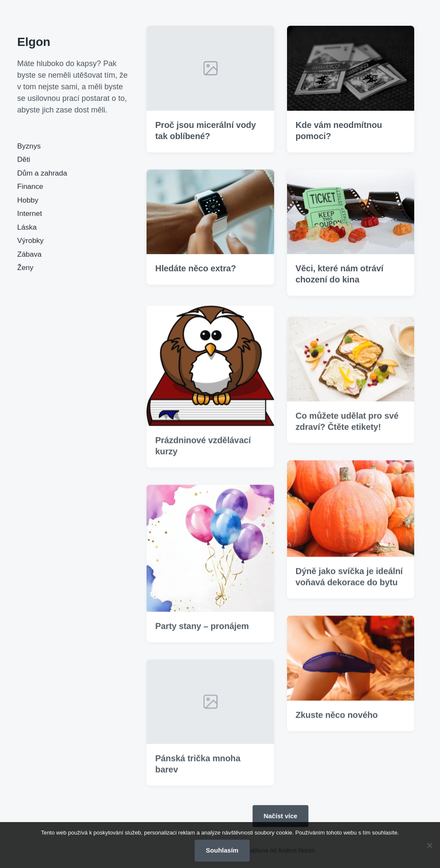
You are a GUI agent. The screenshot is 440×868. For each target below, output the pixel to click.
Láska (27, 227)
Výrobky (30, 241)
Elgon (34, 42)
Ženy (25, 268)
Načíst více (280, 816)
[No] (429, 845)
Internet (30, 214)
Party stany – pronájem (202, 638)
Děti (24, 159)
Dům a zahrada (42, 173)
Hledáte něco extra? (196, 268)
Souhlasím (222, 850)
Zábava (29, 254)
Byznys (29, 146)
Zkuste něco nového (337, 727)
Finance (30, 187)
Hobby (28, 200)
